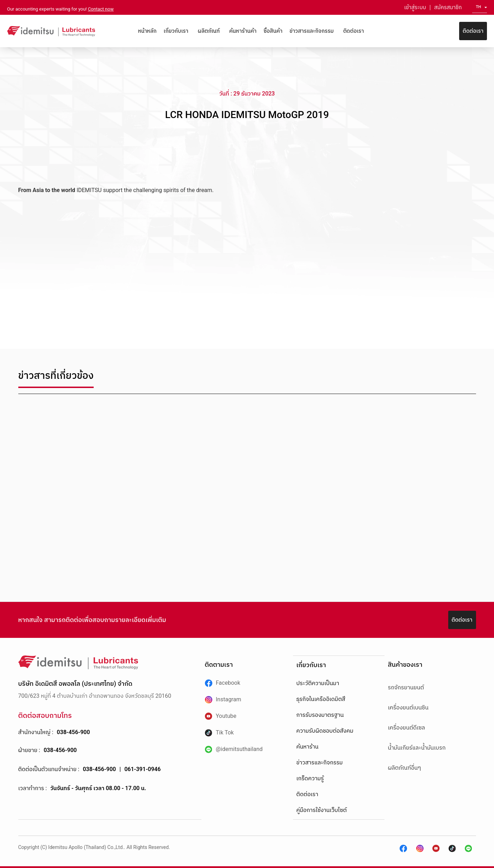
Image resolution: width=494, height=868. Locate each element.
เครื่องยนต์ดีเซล (407, 728)
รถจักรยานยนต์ (406, 687)
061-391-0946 (142, 769)
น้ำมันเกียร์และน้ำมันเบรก (417, 748)
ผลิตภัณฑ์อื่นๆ (405, 768)
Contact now (101, 9)
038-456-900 (73, 732)
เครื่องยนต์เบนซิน (408, 707)
